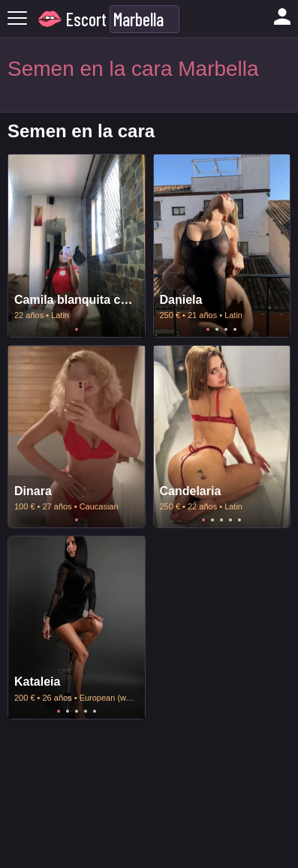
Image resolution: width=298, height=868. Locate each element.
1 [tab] (77, 329)
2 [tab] (217, 329)
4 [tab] (235, 329)
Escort (86, 19)
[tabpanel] (77, 246)
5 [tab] (239, 520)
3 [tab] (226, 329)
